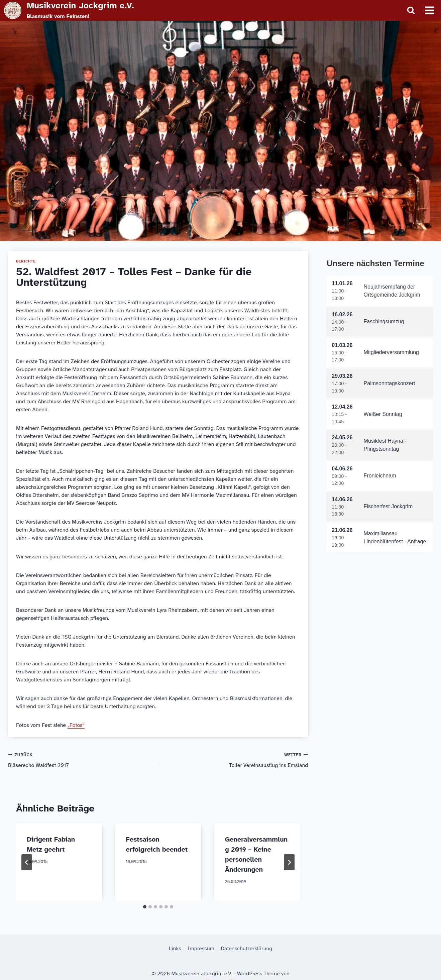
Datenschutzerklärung (246, 948)
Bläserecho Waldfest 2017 (80, 760)
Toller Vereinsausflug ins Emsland (236, 760)
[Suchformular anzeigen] (411, 10)
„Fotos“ (76, 725)
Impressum (201, 948)
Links (175, 948)
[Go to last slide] (27, 862)
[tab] (145, 907)
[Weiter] (289, 862)
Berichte (26, 261)
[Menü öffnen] (429, 10)
